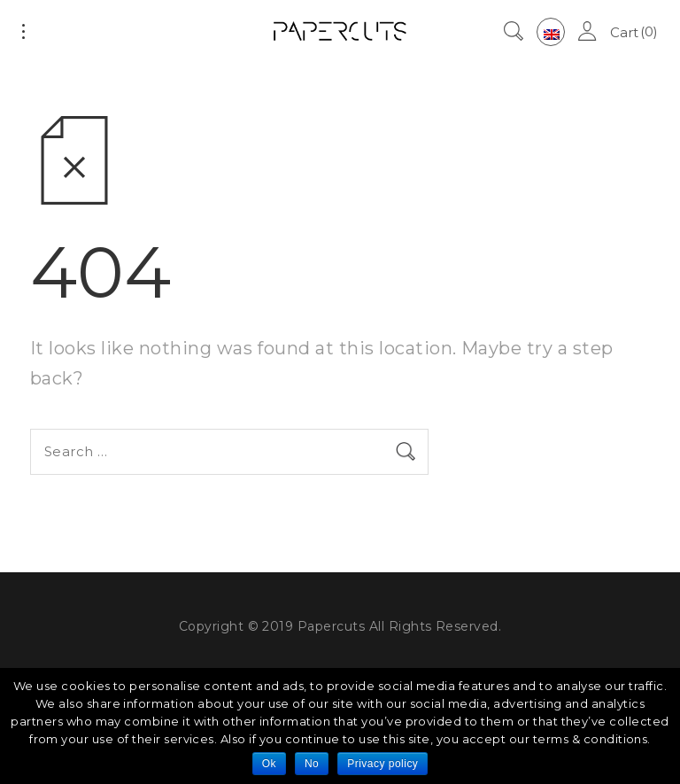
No (312, 764)
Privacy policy (382, 764)
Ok (269, 764)
